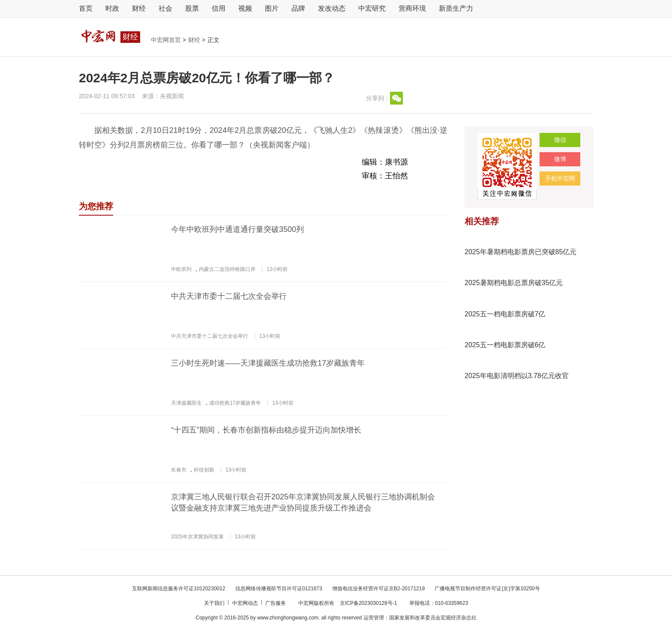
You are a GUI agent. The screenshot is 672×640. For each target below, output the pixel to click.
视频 (245, 8)
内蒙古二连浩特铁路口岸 (227, 269)
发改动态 (332, 8)
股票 (192, 8)
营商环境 (412, 8)
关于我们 (215, 603)
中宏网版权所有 (317, 603)
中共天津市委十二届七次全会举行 (229, 296)
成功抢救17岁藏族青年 (235, 403)
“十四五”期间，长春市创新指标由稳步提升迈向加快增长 (266, 430)
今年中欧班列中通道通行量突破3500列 (237, 229)
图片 (272, 8)
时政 (112, 8)
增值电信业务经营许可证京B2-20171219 (379, 589)
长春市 (179, 470)
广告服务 (276, 603)
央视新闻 (172, 96)
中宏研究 (372, 8)
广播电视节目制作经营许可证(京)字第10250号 (487, 589)
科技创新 (204, 470)
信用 (219, 8)
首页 (86, 8)
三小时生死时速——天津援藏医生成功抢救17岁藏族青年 (268, 363)
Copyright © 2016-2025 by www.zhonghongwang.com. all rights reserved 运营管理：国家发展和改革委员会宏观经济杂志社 (336, 618)
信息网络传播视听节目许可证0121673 (279, 589)
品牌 (298, 8)
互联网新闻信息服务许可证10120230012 (179, 589)
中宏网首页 (167, 40)
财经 (139, 8)
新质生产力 (456, 8)
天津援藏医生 (186, 403)
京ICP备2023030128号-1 (368, 603)
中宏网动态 (246, 603)
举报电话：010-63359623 (439, 603)
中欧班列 (181, 269)
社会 (165, 8)
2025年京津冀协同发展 (197, 537)
